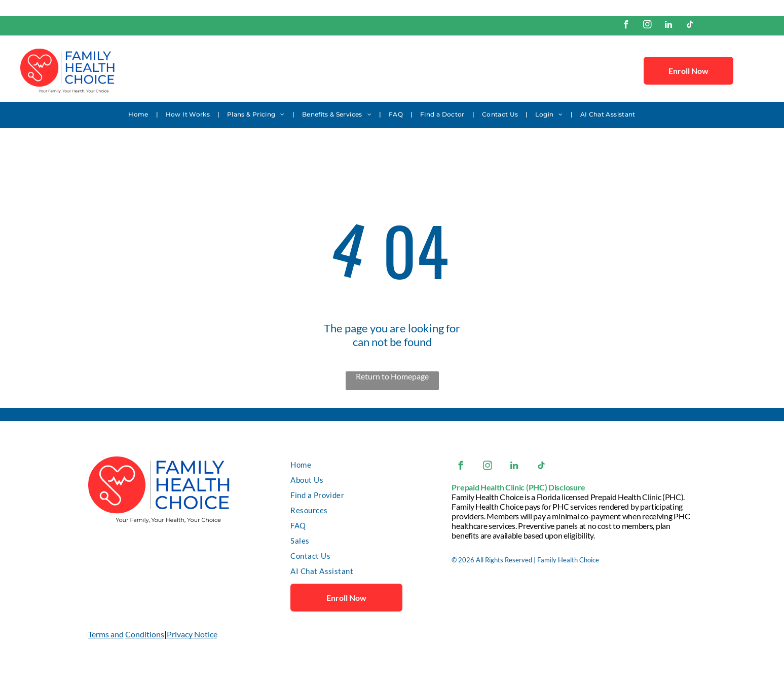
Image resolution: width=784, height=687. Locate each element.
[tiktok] (690, 26)
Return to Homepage (392, 376)
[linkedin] (669, 26)
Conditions (145, 634)
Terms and (106, 634)
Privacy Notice (192, 634)
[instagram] (647, 26)
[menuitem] (139, 114)
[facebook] (626, 26)
